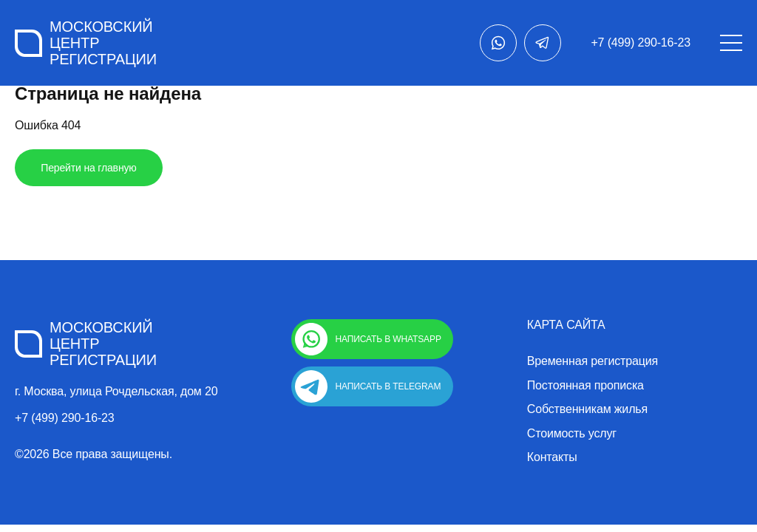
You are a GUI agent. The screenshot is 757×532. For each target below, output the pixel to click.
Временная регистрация (593, 361)
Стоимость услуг (572, 434)
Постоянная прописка (585, 386)
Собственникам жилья (587, 409)
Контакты (552, 457)
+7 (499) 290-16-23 (641, 42)
